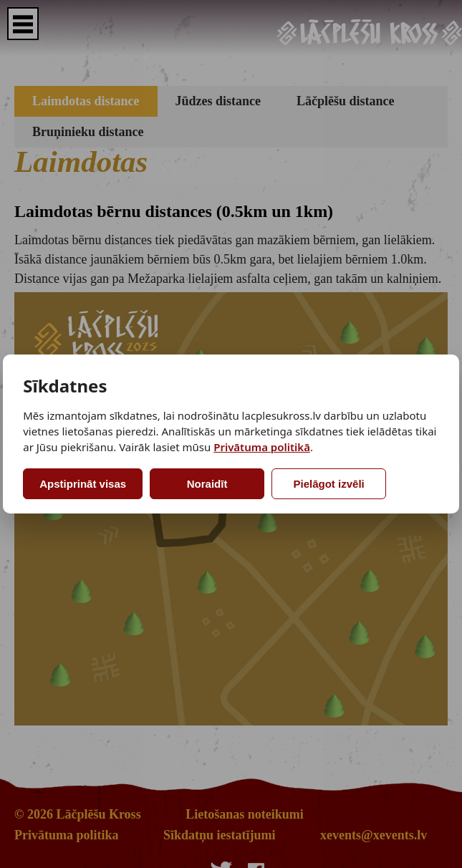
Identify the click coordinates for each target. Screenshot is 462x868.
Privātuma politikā (262, 447)
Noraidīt (207, 484)
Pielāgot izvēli (329, 484)
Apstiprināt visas (83, 484)
